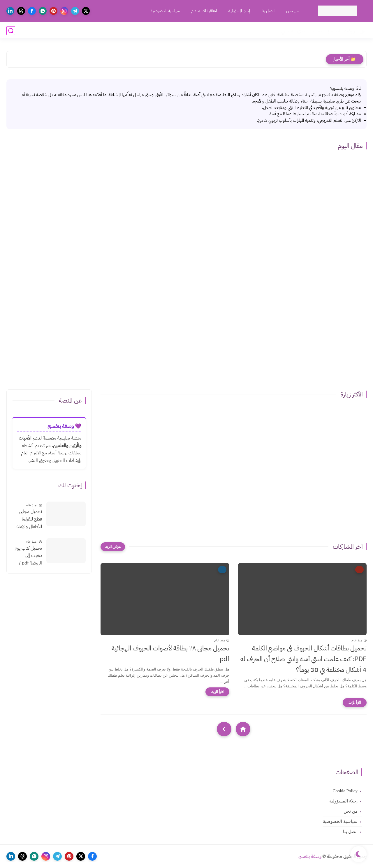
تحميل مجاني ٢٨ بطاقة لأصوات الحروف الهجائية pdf (170, 654)
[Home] (243, 729)
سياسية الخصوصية (164, 11)
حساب (316, 31)
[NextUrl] (224, 729)
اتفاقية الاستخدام (203, 11)
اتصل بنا (268, 11)
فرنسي (287, 31)
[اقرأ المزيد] (355, 703)
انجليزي (333, 31)
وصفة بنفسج (310, 856)
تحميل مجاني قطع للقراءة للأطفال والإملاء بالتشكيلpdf (29, 519)
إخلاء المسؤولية (239, 11)
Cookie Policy (345, 791)
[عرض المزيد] (113, 547)
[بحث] (11, 31)
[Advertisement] (186, 337)
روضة (350, 31)
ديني (301, 31)
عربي (363, 31)
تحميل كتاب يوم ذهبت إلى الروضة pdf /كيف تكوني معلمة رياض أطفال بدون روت (27, 556)
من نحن (292, 11)
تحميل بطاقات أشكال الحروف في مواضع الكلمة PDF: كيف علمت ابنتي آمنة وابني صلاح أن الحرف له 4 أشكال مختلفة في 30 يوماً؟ (303, 659)
